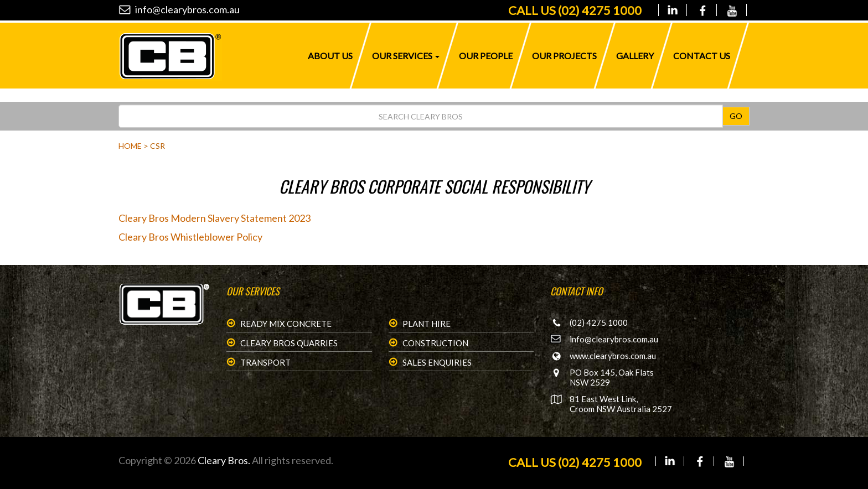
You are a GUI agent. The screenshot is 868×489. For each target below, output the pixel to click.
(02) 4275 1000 (575, 10)
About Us (330, 56)
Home (130, 146)
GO (736, 116)
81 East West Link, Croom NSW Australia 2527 (621, 404)
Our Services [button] (406, 56)
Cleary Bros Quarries (289, 343)
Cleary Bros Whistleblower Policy (190, 237)
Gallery (635, 56)
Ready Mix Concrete (286, 324)
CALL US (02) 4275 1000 (575, 462)
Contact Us (702, 56)
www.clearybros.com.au (613, 356)
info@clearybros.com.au (187, 9)
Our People (486, 56)
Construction (435, 343)
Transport (265, 362)
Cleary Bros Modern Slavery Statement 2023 (215, 218)
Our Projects (564, 56)
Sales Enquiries (437, 362)
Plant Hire (427, 324)
